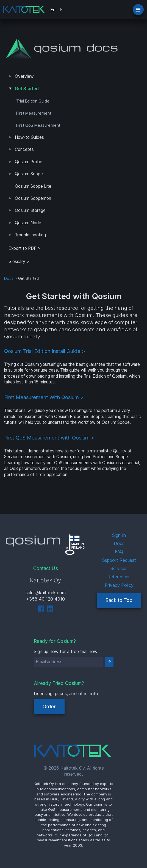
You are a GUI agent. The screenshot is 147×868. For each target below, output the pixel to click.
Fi (62, 10)
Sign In (119, 535)
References (119, 577)
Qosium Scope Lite (33, 186)
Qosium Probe (29, 162)
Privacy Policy (119, 585)
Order (49, 707)
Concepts (24, 149)
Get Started (27, 89)
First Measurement (34, 113)
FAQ (119, 552)
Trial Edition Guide (33, 101)
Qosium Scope (29, 174)
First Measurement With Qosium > (44, 397)
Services (119, 568)
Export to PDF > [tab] (24, 248)
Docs (9, 278)
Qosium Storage (30, 210)
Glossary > (19, 262)
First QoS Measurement (38, 125)
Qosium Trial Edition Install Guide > (45, 351)
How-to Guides (29, 137)
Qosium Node (28, 223)
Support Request (119, 560)
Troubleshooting (30, 235)
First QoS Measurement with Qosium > (49, 438)
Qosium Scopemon (33, 198)
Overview (24, 76)
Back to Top (119, 600)
